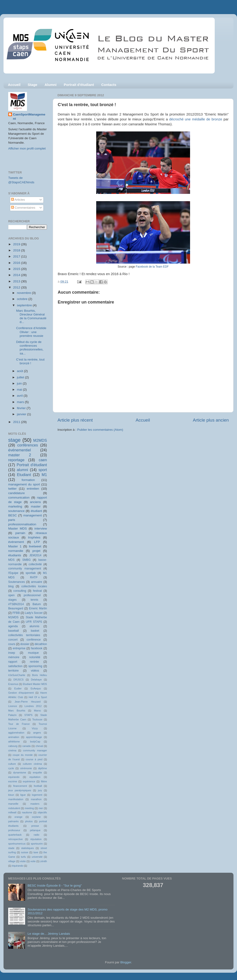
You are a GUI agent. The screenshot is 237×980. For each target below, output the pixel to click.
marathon (36, 799)
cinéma (12, 750)
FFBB (16, 613)
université (37, 857)
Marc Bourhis (17, 711)
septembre (25, 305)
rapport (13, 662)
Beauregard (16, 608)
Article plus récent (75, 420)
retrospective (15, 839)
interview (41, 528)
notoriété (35, 657)
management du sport (24, 484)
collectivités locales (34, 586)
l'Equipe (13, 573)
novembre (24, 293)
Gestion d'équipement (21, 693)
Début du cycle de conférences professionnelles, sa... (30, 348)
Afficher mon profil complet (27, 148)
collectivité (35, 564)
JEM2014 (35, 555)
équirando (18, 866)
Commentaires (23, 208)
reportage (16, 460)
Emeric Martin (38, 608)
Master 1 (15, 546)
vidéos (35, 671)
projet (36, 551)
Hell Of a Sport (38, 697)
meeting (29, 808)
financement (20, 786)
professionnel (32, 595)
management (32, 515)
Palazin (12, 715)
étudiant (36, 511)
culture (12, 764)
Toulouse (37, 719)
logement (37, 795)
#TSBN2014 (16, 604)
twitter (12, 489)
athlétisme (14, 742)
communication (19, 498)
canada (26, 746)
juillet (21, 377)
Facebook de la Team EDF (152, 267)
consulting (20, 591)
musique (33, 653)
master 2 (20, 455)
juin (20, 383)
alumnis (34, 626)
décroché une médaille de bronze (196, 119)
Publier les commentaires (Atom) (100, 430)
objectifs (42, 812)
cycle (11, 768)
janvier (22, 414)
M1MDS (13, 617)
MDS (11, 560)
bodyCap (35, 742)
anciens (36, 502)
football (38, 786)
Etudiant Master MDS (35, 684)
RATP (34, 577)
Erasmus (13, 684)
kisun (11, 795)
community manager (35, 750)
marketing (15, 506)
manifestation (16, 799)
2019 (17, 244)
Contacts (109, 85)
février (22, 408)
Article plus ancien (211, 420)
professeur (14, 830)
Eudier (18, 688)
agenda (13, 626)
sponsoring (35, 666)
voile (33, 861)
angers (37, 733)
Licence (13, 706)
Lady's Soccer (34, 613)
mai (20, 390)
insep (12, 653)
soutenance (16, 511)
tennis (34, 600)
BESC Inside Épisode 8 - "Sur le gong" (55, 886)
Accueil (14, 85)
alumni (23, 470)
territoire (13, 671)
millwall (12, 812)
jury (40, 790)
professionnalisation (22, 524)
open (11, 595)
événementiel (19, 450)
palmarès (13, 821)
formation (28, 480)
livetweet (35, 546)
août (20, 371)
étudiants (15, 555)
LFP (37, 542)
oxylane (36, 817)
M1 (44, 475)
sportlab (31, 573)
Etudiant (24, 475)
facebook (37, 648)
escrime (13, 781)
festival (37, 591)
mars (21, 402)
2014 (17, 275)
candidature (17, 493)
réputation (36, 839)
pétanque (35, 830)
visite (23, 861)
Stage (32, 85)
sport (43, 470)
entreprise (19, 648)
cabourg (13, 746)
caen (43, 460)
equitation (35, 777)
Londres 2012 (33, 706)
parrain (20, 533)
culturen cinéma (32, 764)
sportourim (37, 844)
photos (29, 821)
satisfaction (15, 666)
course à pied (34, 759)
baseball (13, 631)
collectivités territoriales (24, 635)
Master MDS (17, 528)
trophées (34, 537)
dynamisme (20, 772)
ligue (23, 795)
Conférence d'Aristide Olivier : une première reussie (31, 332)
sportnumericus (17, 844)
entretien (33, 489)
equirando (14, 777)
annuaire (36, 582)
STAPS (29, 715)
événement (16, 542)
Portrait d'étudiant (79, 85)
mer (41, 808)
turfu (23, 857)
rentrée (34, 662)
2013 (17, 281)
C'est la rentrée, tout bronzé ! (30, 361)
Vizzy (35, 728)
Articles (18, 200)
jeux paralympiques (20, 790)
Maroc (38, 711)
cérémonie (26, 768)
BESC (13, 515)
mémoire (14, 657)
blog (11, 586)
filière (44, 781)
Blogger (126, 962)
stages (12, 600)
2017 (17, 256)
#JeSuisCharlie (17, 675)
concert (13, 640)
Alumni (51, 85)
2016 (17, 263)
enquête (37, 772)
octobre (23, 299)
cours (12, 644)
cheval (39, 746)
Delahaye (36, 680)
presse (35, 826)
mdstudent (14, 808)
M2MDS (40, 440)
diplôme (42, 768)
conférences (27, 445)
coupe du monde (23, 755)
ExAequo (36, 688)
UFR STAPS (34, 622)
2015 (17, 269)
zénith (44, 861)
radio (37, 835)
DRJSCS (18, 680)
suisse (25, 852)
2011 (17, 422)
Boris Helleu (40, 675)
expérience (29, 781)
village (12, 861)
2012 (17, 287)
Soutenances (17, 582)
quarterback (15, 835)
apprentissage (34, 737)
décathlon (41, 644)
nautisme (27, 812)
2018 (17, 250)
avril (20, 396)
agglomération (16, 733)
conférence (34, 640)
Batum (37, 604)
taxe (36, 852)
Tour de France (19, 724)
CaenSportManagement (29, 117)
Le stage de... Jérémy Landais (49, 934)
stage (14, 440)
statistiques (27, 848)
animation (14, 737)
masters (35, 804)
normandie (16, 551)
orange (19, 817)
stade (11, 848)
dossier (25, 644)
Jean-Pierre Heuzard (28, 702)
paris (12, 520)
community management (25, 569)
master (36, 506)
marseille (13, 804)
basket (35, 631)
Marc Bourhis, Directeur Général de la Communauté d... (31, 316)
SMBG (27, 560)
